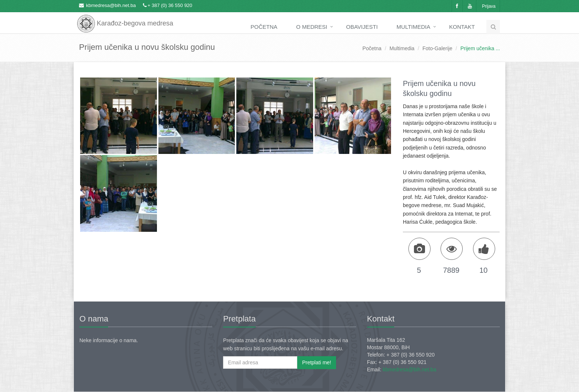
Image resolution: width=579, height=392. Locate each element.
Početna (264, 27)
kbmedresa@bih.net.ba (111, 5)
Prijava (489, 6)
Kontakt (462, 27)
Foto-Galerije (437, 48)
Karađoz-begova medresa (125, 18)
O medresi (312, 27)
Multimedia (413, 27)
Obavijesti (362, 27)
